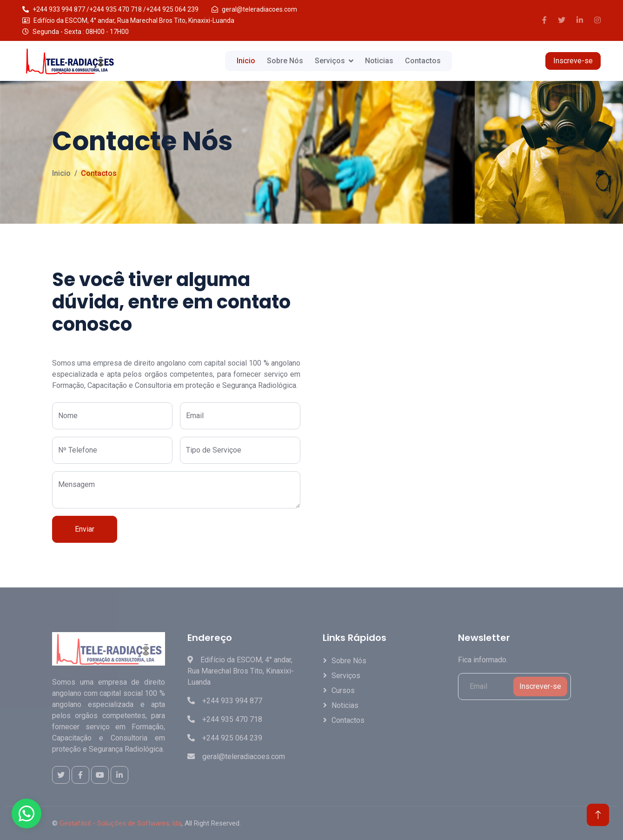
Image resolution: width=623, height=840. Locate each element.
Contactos (423, 61)
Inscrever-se (540, 686)
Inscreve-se (573, 61)
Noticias (379, 61)
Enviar (85, 529)
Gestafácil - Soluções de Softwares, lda (120, 823)
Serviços (330, 61)
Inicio (246, 61)
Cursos (343, 690)
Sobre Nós (285, 61)
